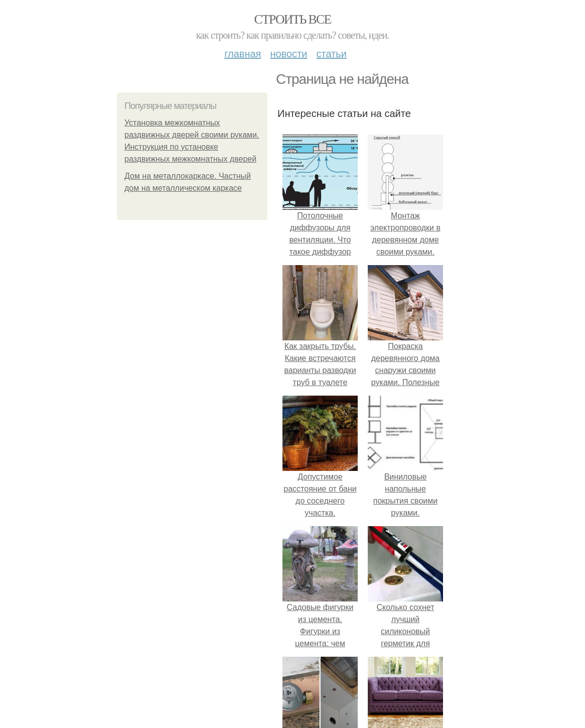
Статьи (331, 54)
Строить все (292, 19)
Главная (243, 54)
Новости (288, 54)
